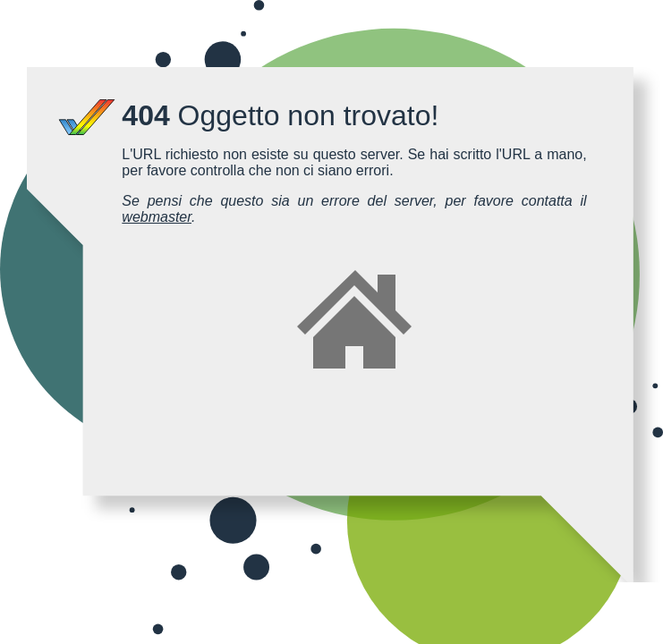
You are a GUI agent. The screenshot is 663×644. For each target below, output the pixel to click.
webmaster (157, 217)
